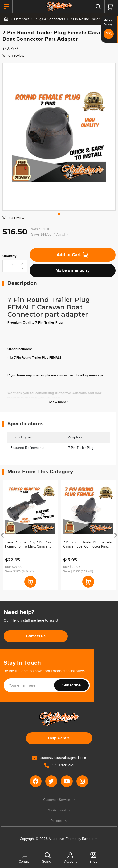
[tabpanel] (59, 137)
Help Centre (59, 738)
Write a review (13, 56)
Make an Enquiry (73, 271)
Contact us (36, 636)
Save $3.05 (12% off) (19, 571)
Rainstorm (90, 839)
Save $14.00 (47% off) (78, 571)
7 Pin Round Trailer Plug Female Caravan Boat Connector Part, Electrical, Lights (87, 545)
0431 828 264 (59, 765)
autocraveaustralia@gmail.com (59, 758)
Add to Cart (73, 255)
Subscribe (72, 685)
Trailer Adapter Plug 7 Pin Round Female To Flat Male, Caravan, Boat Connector (30, 545)
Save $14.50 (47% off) (49, 235)
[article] (30, 535)
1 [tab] (59, 214)
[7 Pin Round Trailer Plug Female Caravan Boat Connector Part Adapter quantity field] (15, 266)
